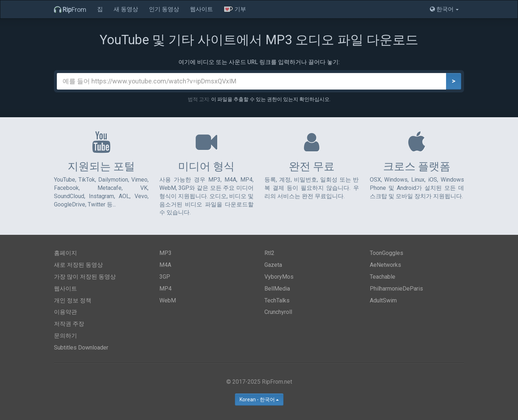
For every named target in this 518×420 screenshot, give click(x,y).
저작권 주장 (69, 324)
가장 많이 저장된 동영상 (85, 277)
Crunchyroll (278, 312)
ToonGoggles (387, 253)
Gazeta (273, 265)
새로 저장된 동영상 (78, 265)
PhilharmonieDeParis (396, 289)
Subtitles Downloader (81, 348)
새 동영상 (126, 9)
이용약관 (65, 312)
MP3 (165, 253)
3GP (165, 277)
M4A (165, 265)
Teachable (383, 277)
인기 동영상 (164, 9)
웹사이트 (201, 9)
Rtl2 (269, 253)
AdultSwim (383, 300)
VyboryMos (279, 277)
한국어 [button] (444, 9)
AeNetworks (385, 265)
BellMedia (277, 289)
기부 (235, 9)
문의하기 (65, 336)
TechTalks (277, 300)
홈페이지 (65, 253)
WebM (168, 300)
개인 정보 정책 (73, 300)
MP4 (165, 289)
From (70, 10)
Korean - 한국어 (259, 400)
